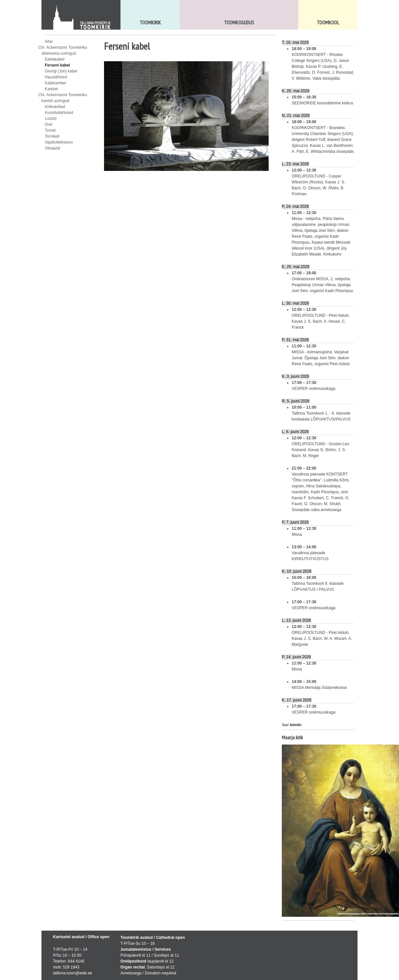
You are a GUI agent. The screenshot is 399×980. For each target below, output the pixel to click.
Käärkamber (55, 83)
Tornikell (52, 136)
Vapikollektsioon (59, 142)
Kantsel (51, 89)
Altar (49, 41)
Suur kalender (292, 725)
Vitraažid (52, 148)
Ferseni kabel (57, 65)
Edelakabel (54, 59)
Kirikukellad (55, 107)
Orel (49, 124)
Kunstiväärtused (59, 113)
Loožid (51, 119)
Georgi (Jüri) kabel (61, 71)
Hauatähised (56, 77)
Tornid (50, 130)
